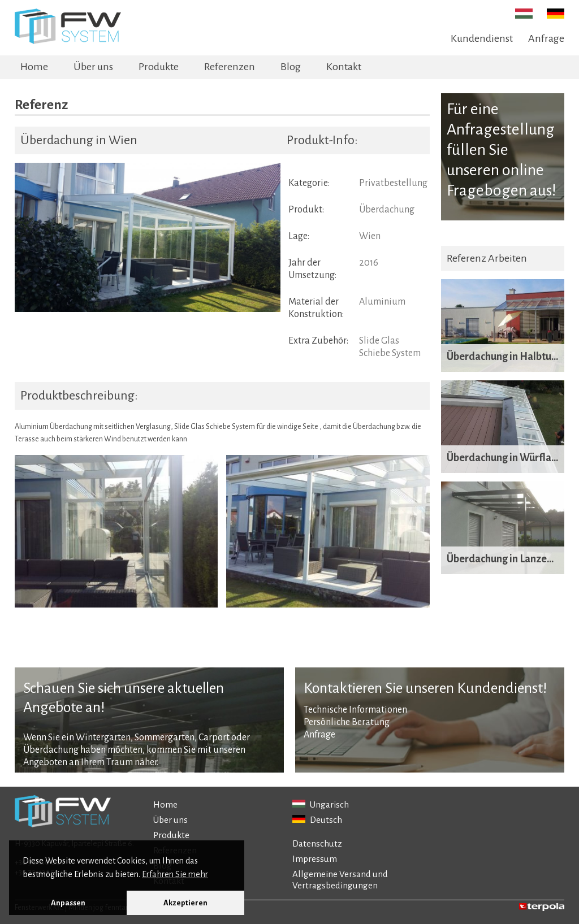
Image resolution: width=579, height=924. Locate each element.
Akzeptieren (185, 903)
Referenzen (230, 67)
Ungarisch (321, 804)
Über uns (93, 67)
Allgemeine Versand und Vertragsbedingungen (340, 880)
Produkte (159, 67)
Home (34, 67)
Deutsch (317, 820)
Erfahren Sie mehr (175, 874)
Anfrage (546, 38)
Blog (291, 67)
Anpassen (68, 903)
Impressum (315, 859)
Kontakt (344, 67)
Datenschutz (317, 843)
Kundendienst (482, 38)
